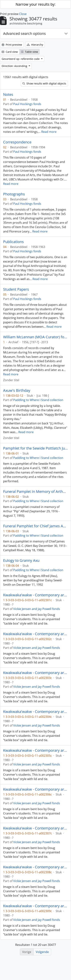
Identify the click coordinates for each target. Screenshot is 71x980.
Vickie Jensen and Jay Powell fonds (37, 609)
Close (23, 14)
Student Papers (16, 289)
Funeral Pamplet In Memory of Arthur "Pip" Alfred (35, 492)
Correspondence (17, 142)
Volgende (42, 952)
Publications (13, 242)
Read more (49, 132)
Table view (29, 52)
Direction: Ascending (15, 66)
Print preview (12, 45)
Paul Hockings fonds (27, 104)
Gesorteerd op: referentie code (21, 59)
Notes (8, 95)
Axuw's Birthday (17, 390)
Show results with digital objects (44, 83)
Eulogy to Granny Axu (21, 561)
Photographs (14, 194)
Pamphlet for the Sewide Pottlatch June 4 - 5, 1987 (35, 448)
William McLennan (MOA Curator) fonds (35, 337)
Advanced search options (24, 33)
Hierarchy (35, 45)
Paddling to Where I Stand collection (38, 400)
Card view (10, 52)
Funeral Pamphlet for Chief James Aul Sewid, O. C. (35, 526)
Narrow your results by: (35, 4)
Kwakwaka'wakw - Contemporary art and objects (35, 595)
